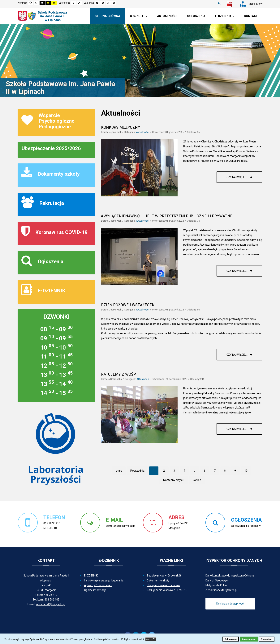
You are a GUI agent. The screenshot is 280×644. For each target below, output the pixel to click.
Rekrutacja (52, 203)
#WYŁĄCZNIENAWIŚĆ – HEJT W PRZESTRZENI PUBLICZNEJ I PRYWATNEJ (168, 216)
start (119, 471)
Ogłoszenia (51, 261)
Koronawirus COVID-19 (61, 232)
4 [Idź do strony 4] (184, 471)
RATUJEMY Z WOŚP (118, 374)
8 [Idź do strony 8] (225, 471)
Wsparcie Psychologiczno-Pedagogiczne (58, 121)
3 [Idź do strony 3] (174, 471)
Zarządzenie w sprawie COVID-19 (167, 590)
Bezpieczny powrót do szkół (164, 576)
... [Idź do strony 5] (194, 471)
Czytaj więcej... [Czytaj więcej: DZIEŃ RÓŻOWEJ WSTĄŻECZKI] (238, 355)
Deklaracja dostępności (230, 604)
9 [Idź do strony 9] (235, 471)
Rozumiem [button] (267, 639)
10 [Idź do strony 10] (246, 471)
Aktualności (143, 132)
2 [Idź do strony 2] (164, 471)
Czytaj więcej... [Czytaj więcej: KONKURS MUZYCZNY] (238, 177)
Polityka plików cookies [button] (107, 639)
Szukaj (220, 3)
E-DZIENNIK (52, 291)
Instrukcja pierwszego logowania (104, 580)
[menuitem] (108, 16)
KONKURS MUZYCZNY (121, 127)
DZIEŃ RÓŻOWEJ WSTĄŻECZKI (128, 305)
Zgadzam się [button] (249, 639)
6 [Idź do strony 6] (205, 471)
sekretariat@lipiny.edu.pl (50, 604)
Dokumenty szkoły (59, 174)
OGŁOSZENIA (246, 520)
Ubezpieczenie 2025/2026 (51, 148)
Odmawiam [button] (231, 639)
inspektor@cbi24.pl (226, 590)
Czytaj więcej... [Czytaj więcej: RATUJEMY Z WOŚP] (238, 429)
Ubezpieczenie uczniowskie (164, 585)
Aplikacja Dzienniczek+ (98, 585)
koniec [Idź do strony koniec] (197, 480)
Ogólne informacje (95, 590)
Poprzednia (137, 471)
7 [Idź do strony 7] (215, 471)
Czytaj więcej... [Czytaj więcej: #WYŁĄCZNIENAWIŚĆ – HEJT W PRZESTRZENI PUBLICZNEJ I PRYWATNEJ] (238, 271)
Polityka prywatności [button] (132, 639)
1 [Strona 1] (154, 471)
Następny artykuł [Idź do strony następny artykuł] (174, 480)
